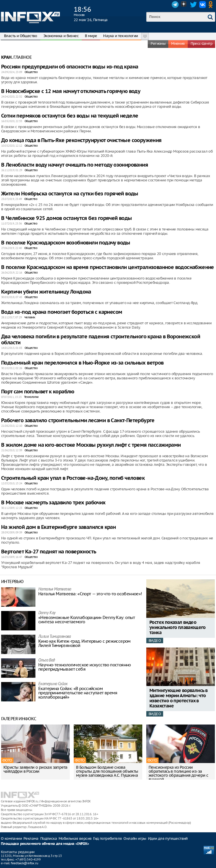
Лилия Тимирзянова (55, 637)
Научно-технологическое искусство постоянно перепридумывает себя (85, 667)
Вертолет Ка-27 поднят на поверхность (49, 552)
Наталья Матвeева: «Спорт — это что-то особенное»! (90, 594)
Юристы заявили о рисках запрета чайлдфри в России (35, 769)
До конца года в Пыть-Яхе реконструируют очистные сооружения (81, 140)
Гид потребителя (107, 838)
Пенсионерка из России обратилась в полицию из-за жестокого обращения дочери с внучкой (178, 773)
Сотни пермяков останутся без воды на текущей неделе (70, 116)
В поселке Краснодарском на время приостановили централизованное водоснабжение (108, 267)
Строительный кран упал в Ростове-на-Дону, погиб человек (73, 478)
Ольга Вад (47, 660)
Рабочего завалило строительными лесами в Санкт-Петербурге (78, 421)
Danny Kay (47, 613)
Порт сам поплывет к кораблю (38, 392)
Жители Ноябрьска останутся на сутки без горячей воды (70, 194)
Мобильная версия (75, 838)
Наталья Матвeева (55, 589)
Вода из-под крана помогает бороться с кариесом (62, 312)
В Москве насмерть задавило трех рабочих (53, 503)
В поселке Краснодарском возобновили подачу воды (66, 243)
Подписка (49, 838)
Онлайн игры (135, 838)
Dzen (184, 5)
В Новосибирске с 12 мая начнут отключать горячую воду (71, 91)
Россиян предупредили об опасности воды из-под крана (70, 67)
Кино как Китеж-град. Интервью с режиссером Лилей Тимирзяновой (84, 643)
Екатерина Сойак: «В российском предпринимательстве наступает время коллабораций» (78, 693)
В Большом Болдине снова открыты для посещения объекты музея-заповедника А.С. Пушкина (107, 771)
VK (203, 5)
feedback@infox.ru (24, 863)
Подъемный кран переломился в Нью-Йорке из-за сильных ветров (82, 363)
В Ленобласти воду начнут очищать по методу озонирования (75, 165)
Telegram (175, 5)
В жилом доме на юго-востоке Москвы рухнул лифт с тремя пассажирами (91, 445)
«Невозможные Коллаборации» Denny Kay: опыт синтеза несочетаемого (87, 620)
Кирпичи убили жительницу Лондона (46, 292)
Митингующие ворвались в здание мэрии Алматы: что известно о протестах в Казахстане (178, 698)
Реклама (31, 838)
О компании (11, 838)
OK (212, 5)
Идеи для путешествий (168, 838)
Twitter (193, 5)
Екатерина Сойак (53, 684)
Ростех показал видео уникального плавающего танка (178, 628)
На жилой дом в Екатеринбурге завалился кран (58, 527)
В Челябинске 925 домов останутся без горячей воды (67, 218)
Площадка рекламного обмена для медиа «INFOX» (45, 844)
